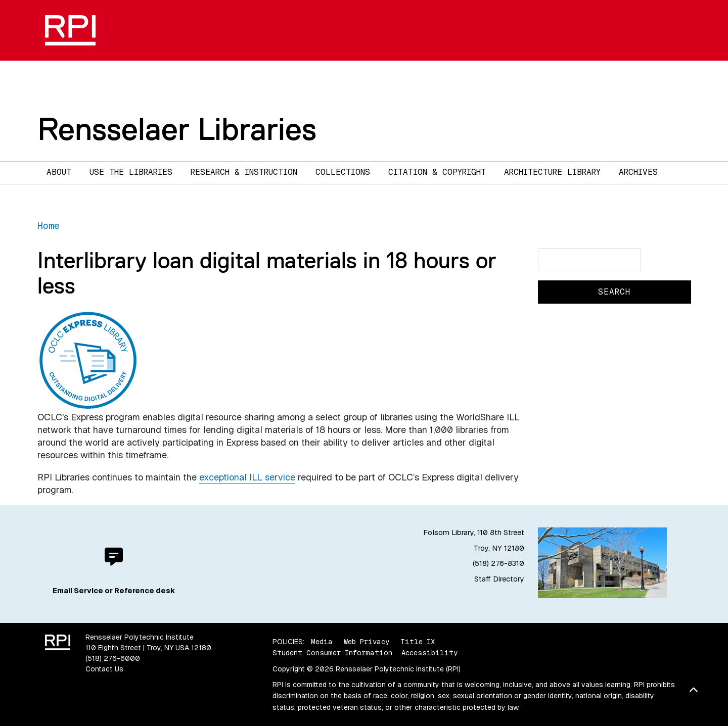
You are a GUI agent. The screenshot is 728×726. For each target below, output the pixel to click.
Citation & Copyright (437, 172)
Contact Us (104, 669)
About (59, 172)
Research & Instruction (244, 172)
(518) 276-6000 (113, 658)
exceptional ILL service (247, 477)
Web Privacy (367, 642)
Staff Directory (499, 579)
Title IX (418, 642)
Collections (343, 172)
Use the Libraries (131, 172)
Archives (638, 172)
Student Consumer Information (332, 653)
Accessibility (429, 653)
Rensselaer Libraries (177, 129)
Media (322, 642)
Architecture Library (552, 172)
